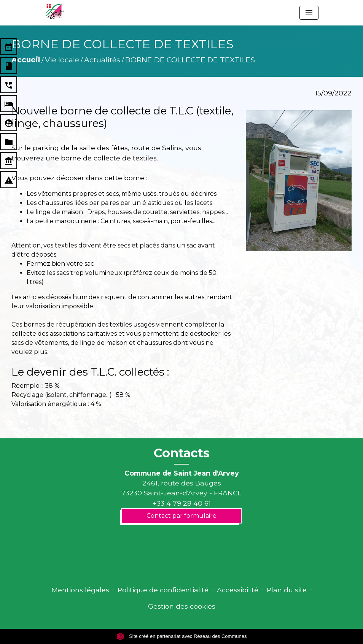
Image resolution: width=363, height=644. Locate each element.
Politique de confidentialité (163, 590)
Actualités (102, 60)
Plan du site (287, 590)
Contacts (182, 453)
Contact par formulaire (181, 516)
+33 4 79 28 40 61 (182, 503)
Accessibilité (238, 590)
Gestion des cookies (182, 606)
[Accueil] (54, 11)
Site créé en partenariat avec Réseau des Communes (182, 636)
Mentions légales (80, 590)
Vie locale (62, 60)
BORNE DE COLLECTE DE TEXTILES (190, 60)
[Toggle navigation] (309, 13)
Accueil (26, 60)
